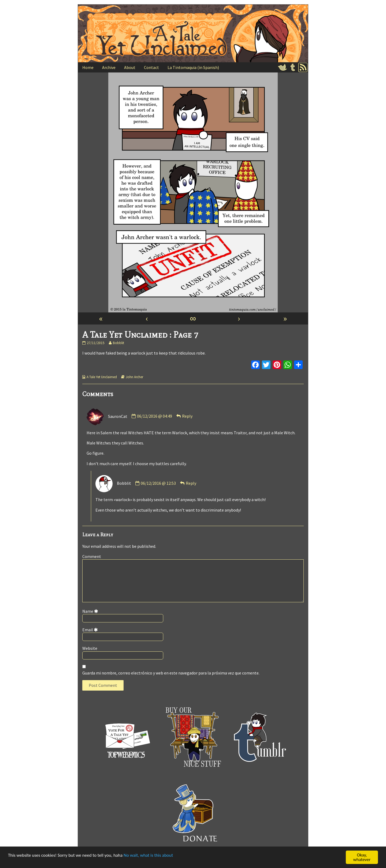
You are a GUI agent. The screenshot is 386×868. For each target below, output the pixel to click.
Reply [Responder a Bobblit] (191, 483)
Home (88, 67)
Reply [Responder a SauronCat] (187, 416)
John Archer (134, 377)
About (130, 67)
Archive (109, 67)
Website (90, 648)
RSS (303, 67)
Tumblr (293, 67)
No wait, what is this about (148, 856)
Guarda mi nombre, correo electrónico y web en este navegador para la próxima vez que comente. (171, 673)
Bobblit (118, 343)
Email (91, 630)
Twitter (283, 67)
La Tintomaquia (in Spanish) (193, 67)
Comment (92, 556)
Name (91, 611)
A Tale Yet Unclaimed (102, 377)
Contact (151, 67)
